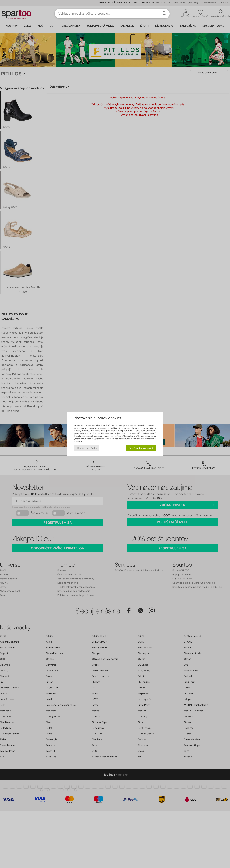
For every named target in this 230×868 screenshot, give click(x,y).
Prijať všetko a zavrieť (141, 448)
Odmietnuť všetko (87, 448)
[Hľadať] (164, 14)
